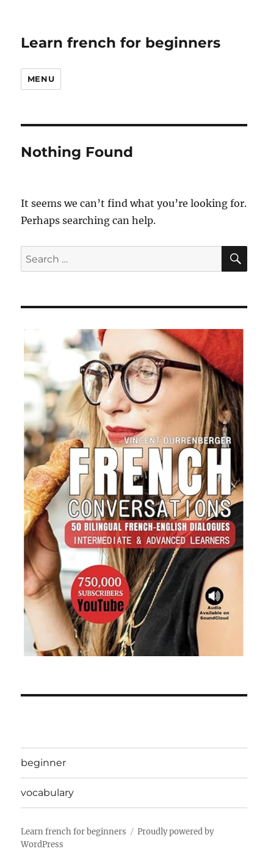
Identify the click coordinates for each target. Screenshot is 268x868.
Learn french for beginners (121, 43)
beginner (43, 763)
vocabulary (47, 793)
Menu (41, 79)
